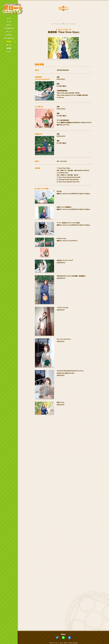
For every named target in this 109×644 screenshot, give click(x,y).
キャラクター (9, 35)
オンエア (9, 25)
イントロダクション (9, 28)
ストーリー (9, 32)
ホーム (9, 19)
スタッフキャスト (9, 38)
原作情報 (9, 48)
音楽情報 (9, 42)
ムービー (9, 52)
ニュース (9, 22)
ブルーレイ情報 (9, 45)
